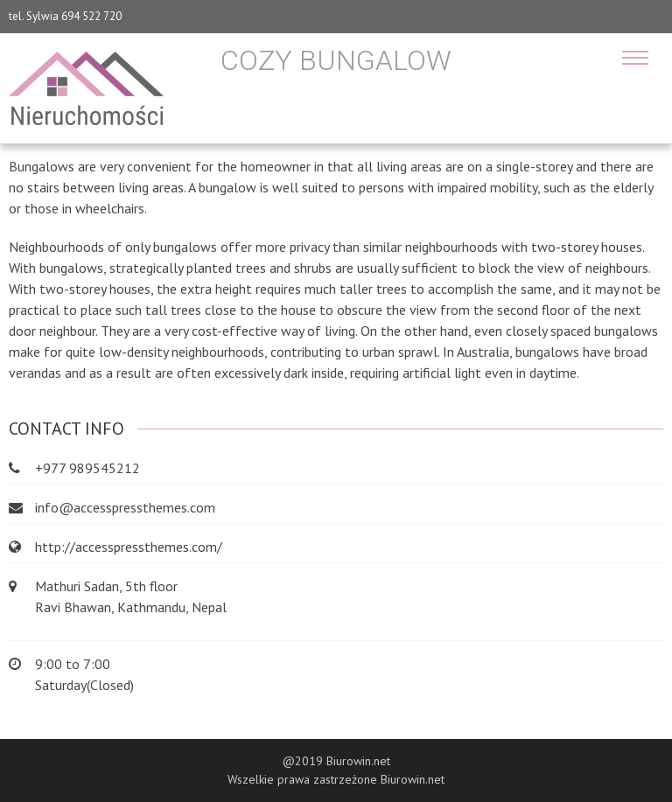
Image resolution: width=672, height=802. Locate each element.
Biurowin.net (413, 779)
